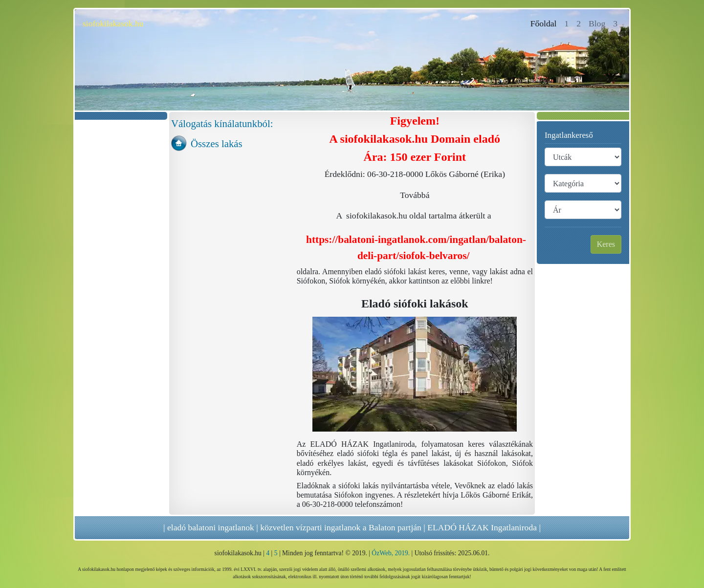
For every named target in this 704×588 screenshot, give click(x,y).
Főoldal (546, 23)
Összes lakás (217, 143)
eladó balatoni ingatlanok (211, 527)
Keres (606, 244)
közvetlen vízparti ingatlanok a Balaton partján (341, 527)
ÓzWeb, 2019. (391, 553)
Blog (597, 23)
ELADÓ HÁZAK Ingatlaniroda (482, 527)
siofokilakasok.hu (113, 23)
